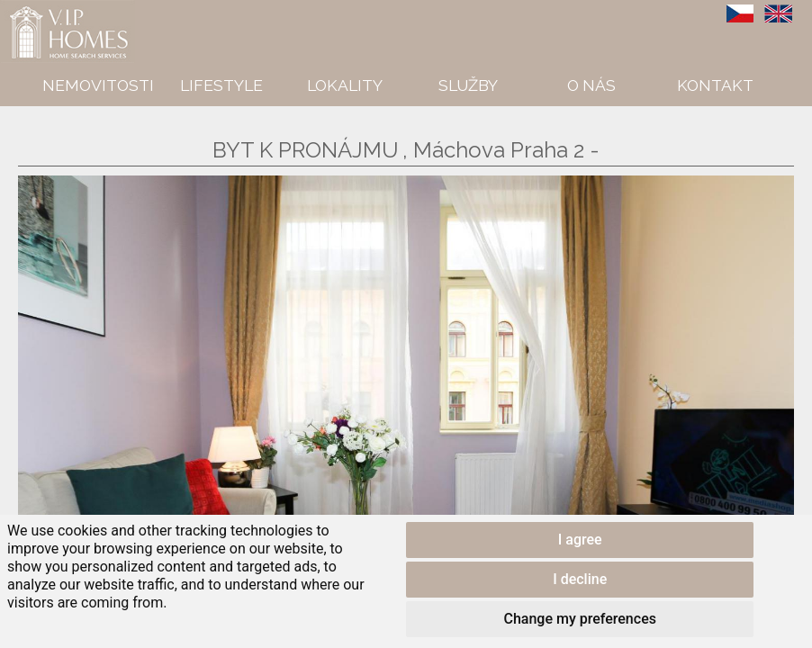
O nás (591, 85)
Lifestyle (221, 85)
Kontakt (715, 85)
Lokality (345, 85)
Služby (468, 85)
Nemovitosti (98, 85)
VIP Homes (45, 10)
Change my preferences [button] (579, 619)
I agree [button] (580, 540)
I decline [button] (580, 579)
